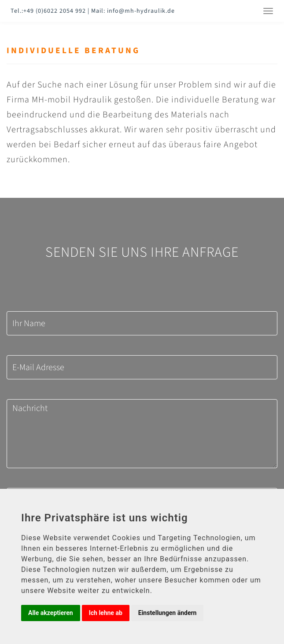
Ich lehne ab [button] (106, 613)
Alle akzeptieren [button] (51, 613)
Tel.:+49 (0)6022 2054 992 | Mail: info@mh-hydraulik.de (93, 11)
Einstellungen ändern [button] (168, 613)
